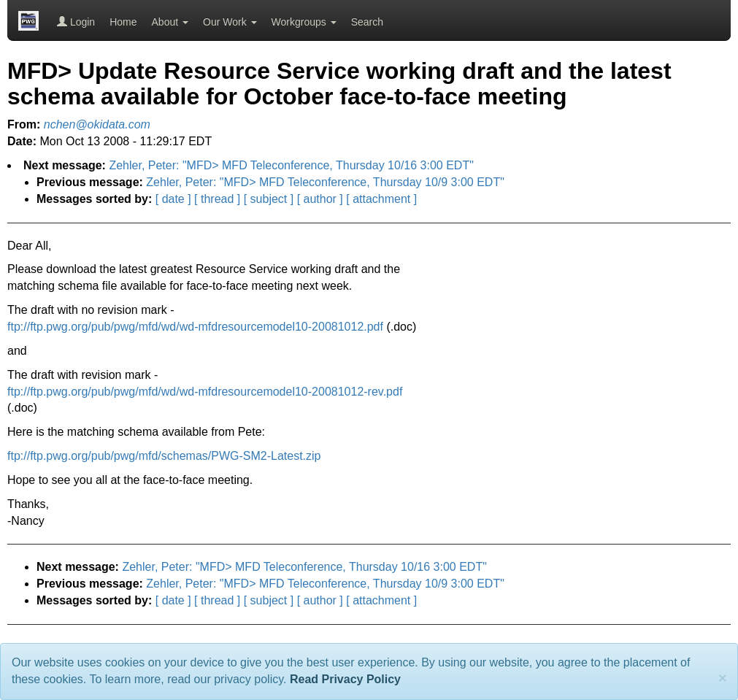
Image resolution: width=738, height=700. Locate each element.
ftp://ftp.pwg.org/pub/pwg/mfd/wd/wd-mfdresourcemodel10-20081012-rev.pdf (205, 392)
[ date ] (173, 199)
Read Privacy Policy (345, 679)
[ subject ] (269, 199)
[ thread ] (217, 199)
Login (76, 22)
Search (367, 22)
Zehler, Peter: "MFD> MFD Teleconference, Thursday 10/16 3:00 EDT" (291, 165)
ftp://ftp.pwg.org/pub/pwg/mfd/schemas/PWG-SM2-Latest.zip (164, 456)
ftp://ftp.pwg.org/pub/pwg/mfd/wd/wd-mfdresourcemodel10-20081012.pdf (195, 327)
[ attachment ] (381, 199)
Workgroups (304, 22)
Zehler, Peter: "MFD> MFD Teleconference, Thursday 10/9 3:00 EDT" (325, 182)
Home (123, 22)
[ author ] (320, 199)
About (170, 22)
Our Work (230, 22)
